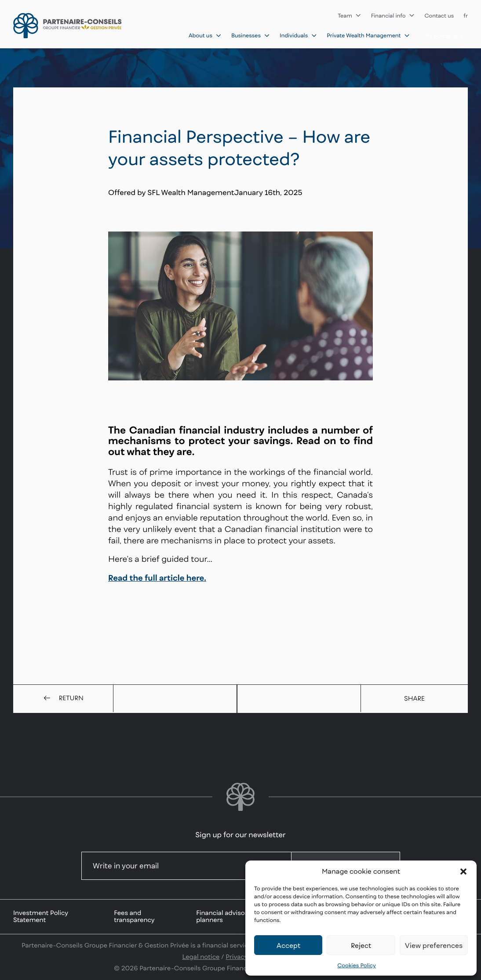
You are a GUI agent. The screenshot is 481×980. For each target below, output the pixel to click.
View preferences (434, 945)
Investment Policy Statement (41, 917)
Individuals (298, 35)
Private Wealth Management (368, 35)
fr (466, 16)
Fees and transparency (134, 917)
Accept (288, 945)
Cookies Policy (356, 965)
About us (205, 35)
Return (63, 698)
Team (350, 16)
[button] (463, 872)
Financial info (393, 16)
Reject (361, 945)
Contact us (439, 16)
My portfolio (444, 36)
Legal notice (201, 957)
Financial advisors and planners (230, 917)
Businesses (251, 35)
